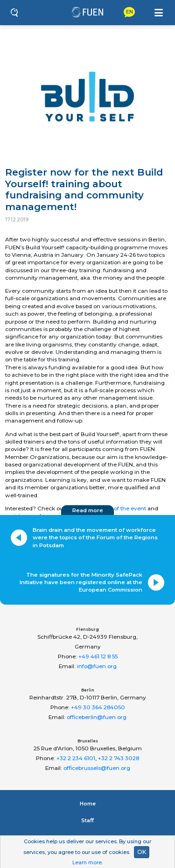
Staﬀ (87, 820)
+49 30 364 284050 (98, 707)
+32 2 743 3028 (119, 758)
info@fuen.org (97, 666)
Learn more (87, 862)
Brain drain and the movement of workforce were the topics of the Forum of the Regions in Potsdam (95, 538)
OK (142, 852)
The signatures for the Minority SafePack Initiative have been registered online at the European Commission (81, 582)
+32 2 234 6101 (76, 758)
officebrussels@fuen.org (97, 768)
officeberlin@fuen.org (97, 717)
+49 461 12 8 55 (98, 656)
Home (88, 804)
